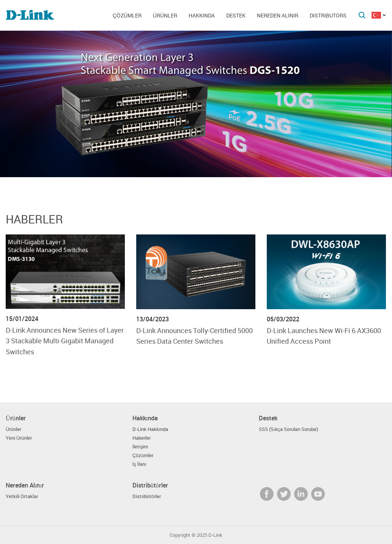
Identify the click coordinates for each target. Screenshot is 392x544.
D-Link (215, 535)
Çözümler (127, 15)
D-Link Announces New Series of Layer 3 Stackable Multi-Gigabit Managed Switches (65, 341)
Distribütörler (147, 496)
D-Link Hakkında (150, 429)
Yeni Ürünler (19, 438)
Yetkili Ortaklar (22, 496)
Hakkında (202, 15)
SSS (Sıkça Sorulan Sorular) (288, 429)
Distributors (328, 15)
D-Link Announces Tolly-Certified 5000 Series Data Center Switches (194, 336)
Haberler (34, 219)
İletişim (140, 447)
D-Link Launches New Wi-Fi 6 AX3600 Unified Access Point (324, 336)
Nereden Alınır (278, 15)
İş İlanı (139, 464)
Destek (236, 15)
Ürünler (165, 15)
